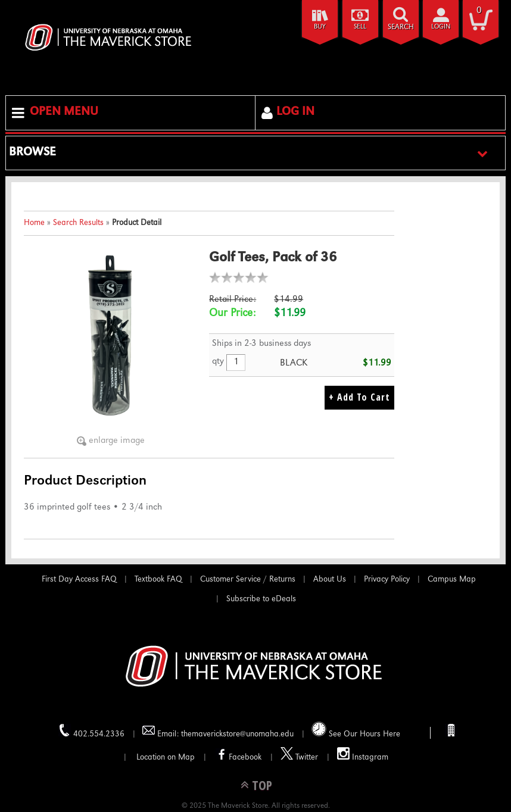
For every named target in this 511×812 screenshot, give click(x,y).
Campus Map (452, 580)
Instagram (363, 755)
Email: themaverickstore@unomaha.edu (218, 731)
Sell (360, 27)
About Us (330, 580)
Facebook (238, 755)
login (441, 27)
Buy (320, 27)
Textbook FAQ (158, 580)
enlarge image (117, 441)
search (401, 28)
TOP (262, 785)
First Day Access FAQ (79, 580)
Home (34, 223)
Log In (295, 113)
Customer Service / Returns (248, 580)
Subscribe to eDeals (261, 599)
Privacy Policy (387, 580)
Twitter (299, 755)
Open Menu (64, 113)
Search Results (78, 223)
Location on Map (164, 758)
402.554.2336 (91, 731)
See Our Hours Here (356, 730)
